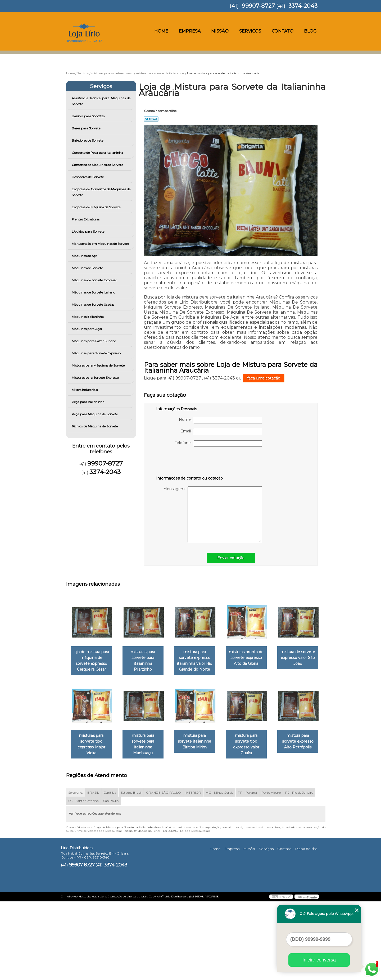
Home (161, 31)
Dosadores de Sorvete (88, 177)
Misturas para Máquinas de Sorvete (99, 365)
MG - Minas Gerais (219, 871)
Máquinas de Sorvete (88, 268)
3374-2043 (303, 6)
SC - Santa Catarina (83, 879)
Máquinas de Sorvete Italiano (94, 292)
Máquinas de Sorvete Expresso (95, 280)
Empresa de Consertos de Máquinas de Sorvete (101, 192)
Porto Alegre (271, 871)
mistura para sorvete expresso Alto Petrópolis (146, 826)
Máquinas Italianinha (88, 317)
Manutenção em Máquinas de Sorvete (101, 244)
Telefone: (218, 444)
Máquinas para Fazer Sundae (94, 341)
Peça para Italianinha (88, 402)
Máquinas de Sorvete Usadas (93, 304)
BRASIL (93, 871)
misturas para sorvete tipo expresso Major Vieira (146, 745)
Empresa (190, 31)
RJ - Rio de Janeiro (299, 871)
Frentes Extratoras (86, 219)
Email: (221, 432)
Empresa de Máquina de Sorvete (96, 207)
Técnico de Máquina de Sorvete (95, 426)
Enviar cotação (231, 558)
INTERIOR (193, 871)
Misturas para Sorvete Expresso (96, 378)
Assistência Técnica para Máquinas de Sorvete (101, 101)
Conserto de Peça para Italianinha (98, 153)
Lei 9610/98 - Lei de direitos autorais (186, 909)
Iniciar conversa (319, 960)
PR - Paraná (247, 871)
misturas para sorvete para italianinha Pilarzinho (146, 658)
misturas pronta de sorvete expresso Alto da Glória (254, 658)
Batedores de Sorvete (88, 140)
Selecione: (76, 871)
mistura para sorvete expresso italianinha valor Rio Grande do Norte (200, 661)
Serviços (250, 31)
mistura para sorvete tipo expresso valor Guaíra (92, 826)
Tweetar (151, 119)
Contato (283, 31)
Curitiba (110, 871)
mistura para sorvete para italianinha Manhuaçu (200, 742)
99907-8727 (258, 6)
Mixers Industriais (85, 390)
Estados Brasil (131, 871)
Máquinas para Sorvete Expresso (97, 353)
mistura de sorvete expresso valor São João (92, 742)
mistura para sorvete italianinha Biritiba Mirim (253, 742)
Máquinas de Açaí (85, 256)
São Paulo (111, 879)
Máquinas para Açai (87, 329)
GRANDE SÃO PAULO (164, 871)
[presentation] (190, 462)
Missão (220, 31)
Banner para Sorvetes (89, 116)
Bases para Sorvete (86, 128)
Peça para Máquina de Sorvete (95, 414)
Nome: (220, 420)
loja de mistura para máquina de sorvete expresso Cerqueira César (92, 661)
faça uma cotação (264, 378)
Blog (310, 31)
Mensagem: (213, 514)
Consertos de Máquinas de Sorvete (98, 165)
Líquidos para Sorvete (88, 231)
